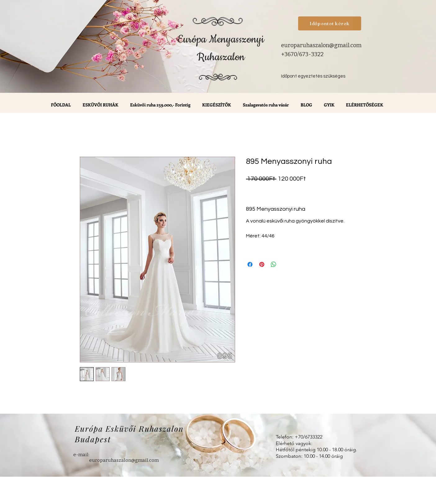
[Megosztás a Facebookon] (250, 264)
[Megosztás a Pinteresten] (262, 264)
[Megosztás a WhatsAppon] (274, 264)
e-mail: (81, 455)
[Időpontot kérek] (330, 23)
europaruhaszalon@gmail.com (321, 45)
